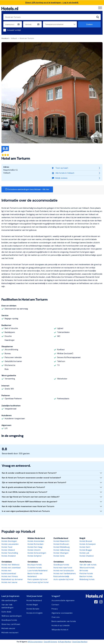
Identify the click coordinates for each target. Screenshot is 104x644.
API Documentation (35, 642)
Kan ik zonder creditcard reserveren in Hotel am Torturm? (29, 473)
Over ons (56, 617)
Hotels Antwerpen (88, 544)
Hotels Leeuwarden (10, 544)
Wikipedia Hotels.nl (60, 630)
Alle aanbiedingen (9, 600)
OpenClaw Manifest (80, 642)
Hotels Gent (85, 547)
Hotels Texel (7, 547)
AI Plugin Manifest (65, 642)
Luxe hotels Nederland (37, 571)
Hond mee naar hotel (63, 568)
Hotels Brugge (86, 550)
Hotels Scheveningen (37, 553)
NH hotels (84, 571)
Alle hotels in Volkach (63, 173)
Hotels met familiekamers (65, 573)
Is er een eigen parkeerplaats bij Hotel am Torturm (26, 511)
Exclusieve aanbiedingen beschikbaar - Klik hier (27, 189)
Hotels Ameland (9, 556)
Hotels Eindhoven (61, 544)
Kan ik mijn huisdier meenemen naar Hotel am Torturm (28, 506)
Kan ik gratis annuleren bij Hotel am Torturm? (23, 487)
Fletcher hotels (86, 573)
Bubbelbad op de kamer (12, 579)
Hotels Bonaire (33, 609)
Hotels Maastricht (61, 541)
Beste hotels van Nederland (35, 575)
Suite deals (6, 612)
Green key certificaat (11, 624)
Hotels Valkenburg (61, 550)
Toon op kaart (60, 168)
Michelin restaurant (10, 633)
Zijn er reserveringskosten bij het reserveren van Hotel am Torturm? (34, 482)
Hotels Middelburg (62, 547)
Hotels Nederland (34, 600)
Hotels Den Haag (35, 547)
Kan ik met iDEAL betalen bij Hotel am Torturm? (25, 492)
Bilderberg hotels (87, 579)
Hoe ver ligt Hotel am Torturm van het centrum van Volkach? (31, 497)
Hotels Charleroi (87, 556)
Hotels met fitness (10, 576)
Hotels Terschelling (10, 553)
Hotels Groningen (9, 541)
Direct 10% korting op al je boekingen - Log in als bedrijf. (52, 3)
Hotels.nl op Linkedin (61, 625)
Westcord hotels (87, 568)
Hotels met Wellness (10, 565)
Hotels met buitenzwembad (9, 572)
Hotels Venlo (59, 556)
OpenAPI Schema (50, 642)
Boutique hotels (35, 565)
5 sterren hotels (35, 568)
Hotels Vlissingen (61, 553)
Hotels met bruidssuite (64, 571)
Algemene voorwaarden (62, 613)
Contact (55, 605)
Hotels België (32, 605)
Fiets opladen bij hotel (37, 579)
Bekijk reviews (60, 178)
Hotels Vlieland (8, 550)
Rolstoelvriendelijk (61, 576)
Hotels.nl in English (35, 613)
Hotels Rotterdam (35, 544)
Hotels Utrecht (34, 550)
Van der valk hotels (88, 565)
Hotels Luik (84, 553)
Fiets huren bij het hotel (38, 582)
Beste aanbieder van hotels (64, 621)
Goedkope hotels (61, 565)
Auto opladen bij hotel (63, 579)
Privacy (55, 609)
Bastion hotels (86, 576)
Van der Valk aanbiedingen (7, 606)
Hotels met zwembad (11, 568)
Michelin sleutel (8, 628)
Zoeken (89, 24)
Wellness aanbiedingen (12, 616)
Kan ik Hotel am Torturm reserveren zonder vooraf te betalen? (31, 478)
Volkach (14, 38)
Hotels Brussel (86, 541)
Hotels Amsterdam (36, 541)
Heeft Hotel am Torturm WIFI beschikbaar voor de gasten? (30, 502)
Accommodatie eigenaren (63, 600)
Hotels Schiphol (34, 556)
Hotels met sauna (9, 582)
